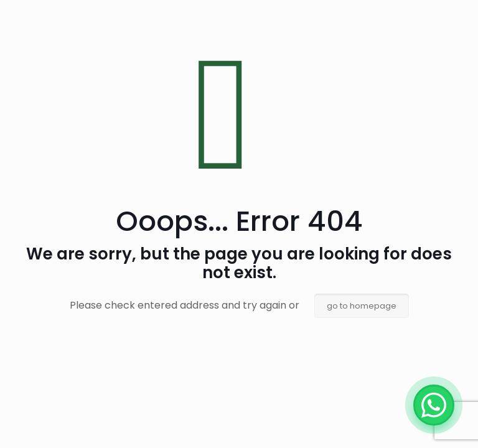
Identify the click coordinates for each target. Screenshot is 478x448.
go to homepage (362, 306)
